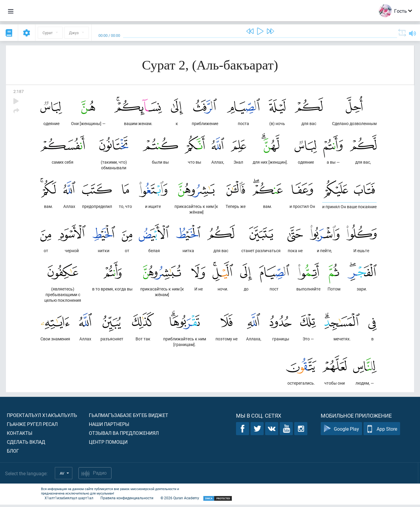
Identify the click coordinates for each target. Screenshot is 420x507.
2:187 (19, 91)
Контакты (20, 435)
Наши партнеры (109, 426)
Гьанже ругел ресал (32, 426)
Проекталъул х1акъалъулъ (42, 417)
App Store (382, 431)
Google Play (341, 431)
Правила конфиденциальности (127, 500)
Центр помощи (108, 444)
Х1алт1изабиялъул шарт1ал (69, 500)
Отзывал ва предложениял (124, 435)
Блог (13, 453)
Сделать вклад (26, 444)
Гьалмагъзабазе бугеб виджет (129, 417)
